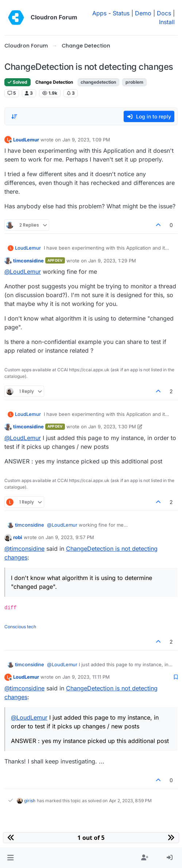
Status (121, 13)
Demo (143, 13)
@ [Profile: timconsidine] (24, 549)
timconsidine (28, 261)
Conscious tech (20, 627)
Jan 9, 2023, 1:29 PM (112, 261)
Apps (99, 13)
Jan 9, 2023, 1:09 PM (86, 140)
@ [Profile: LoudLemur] (23, 272)
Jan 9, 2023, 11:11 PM (86, 677)
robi (18, 537)
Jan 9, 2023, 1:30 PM (112, 427)
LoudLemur (26, 140)
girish (30, 801)
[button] (10, 858)
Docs (164, 13)
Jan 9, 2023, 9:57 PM (70, 537)
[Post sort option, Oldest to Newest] (14, 117)
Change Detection (54, 82)
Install (167, 22)
